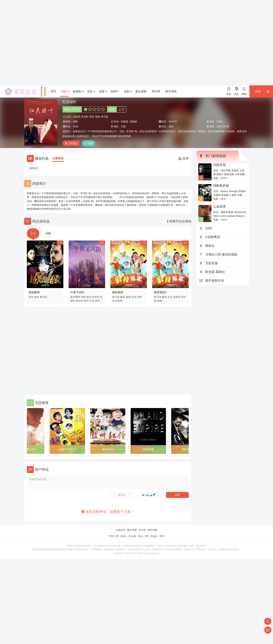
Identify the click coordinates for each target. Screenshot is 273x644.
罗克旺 (85, 117)
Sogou (154, 536)
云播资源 (58, 158)
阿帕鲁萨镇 (221, 186)
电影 (65, 91)
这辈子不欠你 (67, 449)
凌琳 (128, 297)
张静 (97, 117)
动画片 (115, 91)
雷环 (97, 301)
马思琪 (77, 117)
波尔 (89, 297)
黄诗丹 (80, 301)
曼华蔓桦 (75, 297)
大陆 (123, 126)
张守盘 (104, 117)
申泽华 (96, 297)
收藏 (89, 143)
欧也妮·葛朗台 (215, 272)
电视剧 (78, 91)
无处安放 (212, 263)
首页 (53, 91)
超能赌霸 (34, 292)
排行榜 (156, 91)
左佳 (134, 297)
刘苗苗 (124, 122)
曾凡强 (116, 297)
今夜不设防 (77, 292)
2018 (76, 126)
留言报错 (171, 91)
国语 (171, 126)
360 (147, 536)
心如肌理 (220, 207)
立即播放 (71, 143)
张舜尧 (177, 297)
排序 (184, 158)
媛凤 (123, 297)
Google (132, 536)
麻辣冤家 (118, 292)
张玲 (92, 117)
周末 (37, 297)
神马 (162, 536)
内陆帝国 (148, 449)
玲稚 (83, 297)
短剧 (128, 91)
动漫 (103, 91)
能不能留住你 (27, 449)
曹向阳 (43, 297)
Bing (141, 536)
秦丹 (86, 301)
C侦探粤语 (213, 237)
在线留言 (120, 530)
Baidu (124, 536)
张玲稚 (119, 301)
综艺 (91, 91)
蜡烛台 (210, 246)
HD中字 (34, 168)
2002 (209, 228)
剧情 (75, 122)
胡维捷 (133, 122)
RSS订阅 (114, 536)
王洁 (92, 301)
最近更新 (141, 91)
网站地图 (153, 530)
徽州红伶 (108, 449)
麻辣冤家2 (160, 292)
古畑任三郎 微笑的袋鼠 (221, 254)
